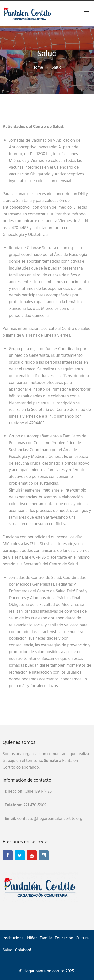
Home (38, 68)
